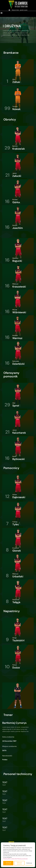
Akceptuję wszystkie (8, 863)
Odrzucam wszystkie (19, 863)
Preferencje (29, 863)
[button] (1, 13)
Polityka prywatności (22, 859)
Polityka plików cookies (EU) (10, 859)
